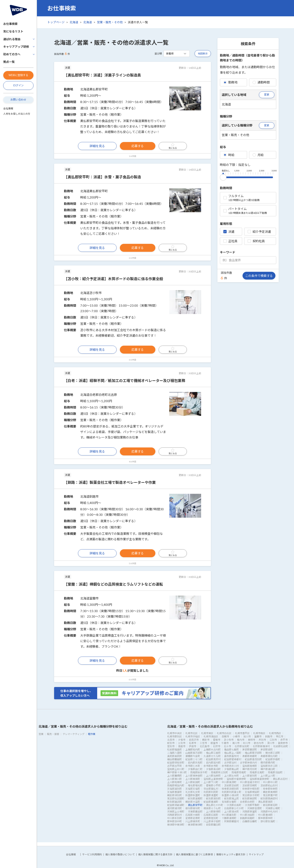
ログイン (18, 85)
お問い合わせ (18, 100)
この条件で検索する (259, 276)
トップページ (56, 22)
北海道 (74, 22)
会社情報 (8, 108)
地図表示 (203, 54)
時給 (229, 155)
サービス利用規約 (92, 854)
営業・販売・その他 (110, 22)
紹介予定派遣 (259, 232)
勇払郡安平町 (195, 805)
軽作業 (92, 734)
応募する (138, 146)
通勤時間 (261, 82)
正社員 (230, 241)
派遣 (229, 232)
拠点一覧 (9, 62)
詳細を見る (97, 146)
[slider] (223, 176)
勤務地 (230, 82)
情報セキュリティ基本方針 (231, 854)
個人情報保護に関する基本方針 (155, 854)
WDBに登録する (18, 75)
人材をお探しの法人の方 (17, 114)
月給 (258, 155)
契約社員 (256, 241)
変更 (267, 94)
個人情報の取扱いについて (120, 854)
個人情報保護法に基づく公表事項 (194, 854)
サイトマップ (256, 854)
